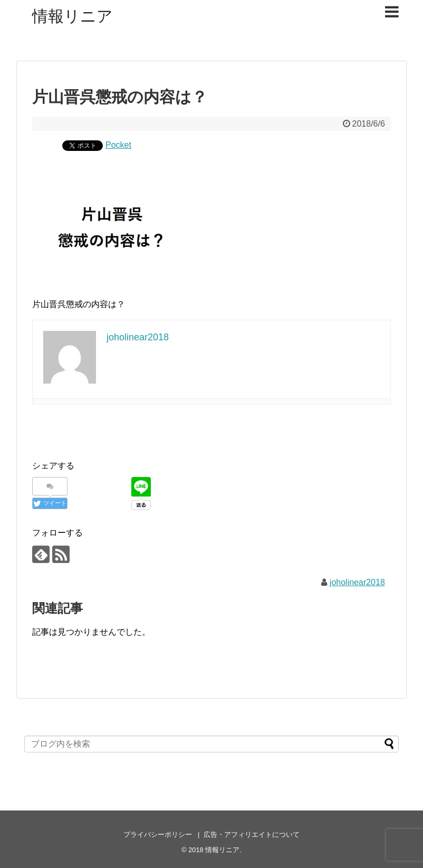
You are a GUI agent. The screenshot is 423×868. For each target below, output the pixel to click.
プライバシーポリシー (158, 834)
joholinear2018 (357, 582)
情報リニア (73, 16)
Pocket (118, 145)
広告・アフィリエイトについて (252, 834)
